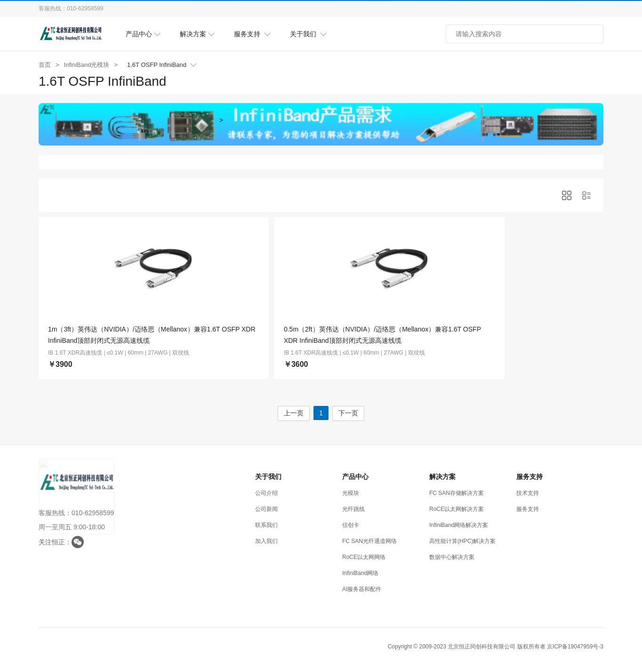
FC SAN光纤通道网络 (369, 540)
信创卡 (351, 524)
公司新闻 (266, 508)
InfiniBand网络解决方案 (459, 524)
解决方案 (197, 34)
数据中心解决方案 (452, 556)
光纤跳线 (353, 508)
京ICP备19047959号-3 (575, 646)
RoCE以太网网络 (364, 556)
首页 (45, 65)
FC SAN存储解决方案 (457, 492)
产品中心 (143, 34)
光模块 (351, 492)
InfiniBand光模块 (87, 65)
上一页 (293, 412)
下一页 (349, 412)
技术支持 (528, 492)
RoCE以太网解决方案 (457, 508)
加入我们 (266, 540)
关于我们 (309, 34)
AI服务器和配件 (362, 588)
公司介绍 (266, 492)
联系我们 (266, 524)
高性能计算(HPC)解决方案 (462, 540)
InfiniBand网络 (360, 572)
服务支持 (253, 34)
